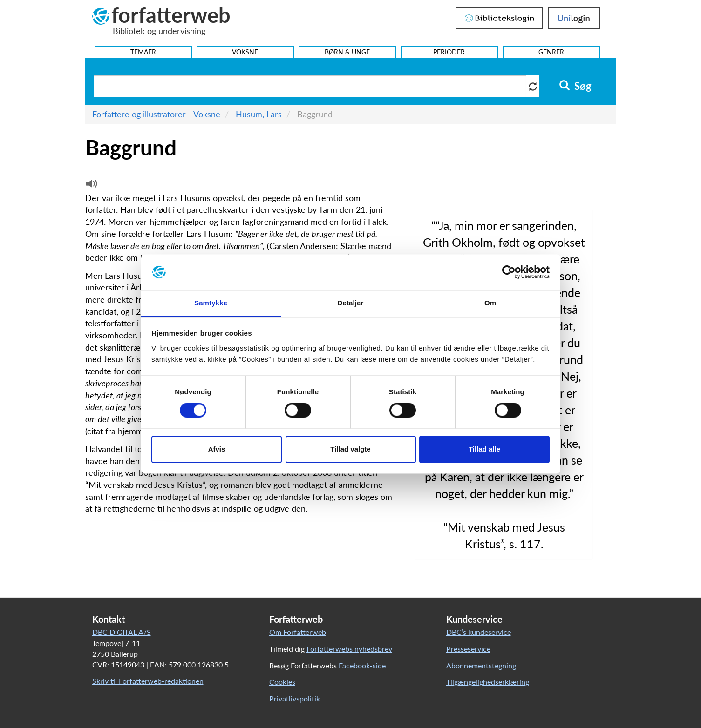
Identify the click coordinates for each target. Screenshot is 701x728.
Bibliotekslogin (499, 18)
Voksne (245, 52)
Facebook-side (362, 665)
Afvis (217, 449)
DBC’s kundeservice (479, 632)
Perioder (449, 52)
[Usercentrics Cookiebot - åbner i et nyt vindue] (509, 272)
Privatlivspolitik (295, 698)
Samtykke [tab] (211, 303)
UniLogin (574, 18)
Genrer (551, 52)
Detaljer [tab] (351, 303)
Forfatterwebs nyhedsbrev (349, 649)
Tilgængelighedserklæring (488, 682)
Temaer (143, 52)
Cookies (282, 682)
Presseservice (468, 649)
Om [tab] (490, 303)
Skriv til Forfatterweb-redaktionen (148, 681)
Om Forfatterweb (298, 632)
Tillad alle (484, 449)
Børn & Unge (347, 52)
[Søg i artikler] (310, 86)
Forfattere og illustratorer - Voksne (156, 114)
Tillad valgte (350, 449)
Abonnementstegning (481, 665)
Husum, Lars (259, 114)
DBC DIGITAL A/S (122, 632)
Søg (575, 86)
